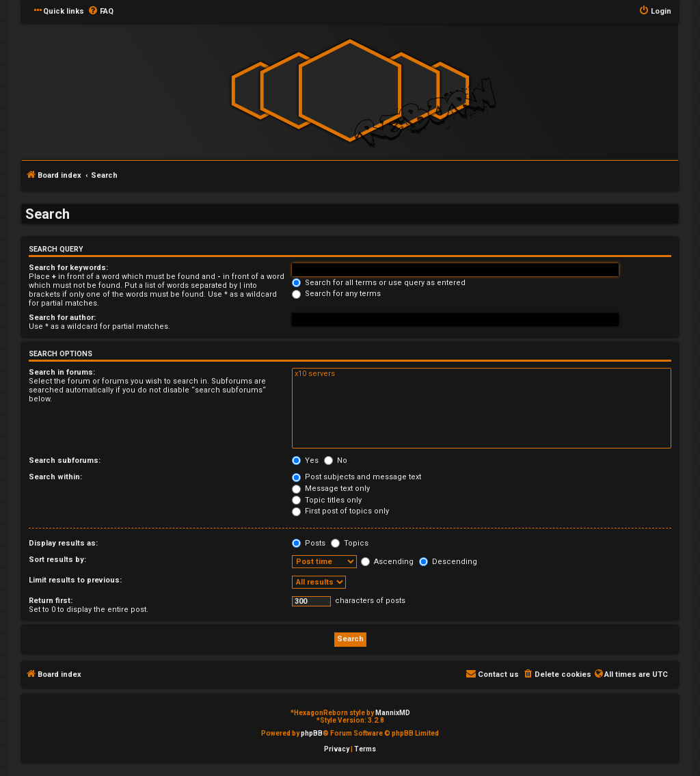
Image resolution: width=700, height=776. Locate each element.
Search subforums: (65, 460)
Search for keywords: (68, 268)
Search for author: (62, 318)
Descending (448, 562)
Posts (309, 543)
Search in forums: (62, 372)
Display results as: (63, 543)
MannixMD (393, 713)
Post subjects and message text (356, 477)
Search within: (55, 477)
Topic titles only (327, 500)
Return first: (51, 601)
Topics (350, 543)
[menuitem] (100, 12)
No (336, 460)
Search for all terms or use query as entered (379, 283)
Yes (305, 460)
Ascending (387, 562)
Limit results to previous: (75, 580)
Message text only (331, 489)
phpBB (312, 733)
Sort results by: (57, 560)
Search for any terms (336, 294)
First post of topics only (340, 511)
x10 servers (482, 374)
